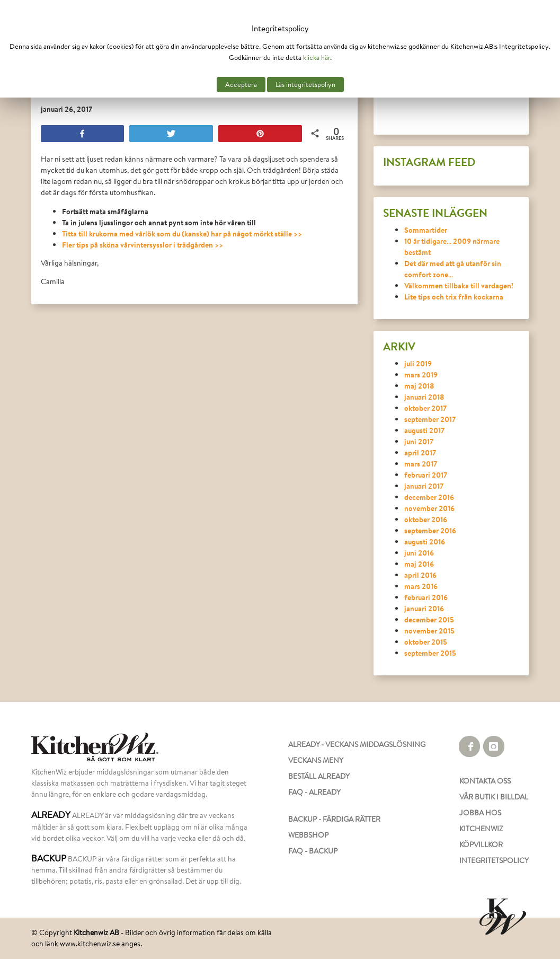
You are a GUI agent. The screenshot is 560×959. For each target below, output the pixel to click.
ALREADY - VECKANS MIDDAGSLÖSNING (357, 744)
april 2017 (420, 452)
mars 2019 (421, 375)
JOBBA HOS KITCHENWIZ (481, 821)
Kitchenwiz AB (96, 932)
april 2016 (420, 575)
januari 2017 (424, 486)
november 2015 (429, 631)
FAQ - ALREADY (314, 792)
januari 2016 (424, 608)
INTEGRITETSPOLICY (494, 860)
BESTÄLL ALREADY (319, 776)
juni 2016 (419, 553)
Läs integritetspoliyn (305, 85)
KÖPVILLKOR (481, 844)
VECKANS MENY (316, 760)
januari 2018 (424, 397)
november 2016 (429, 508)
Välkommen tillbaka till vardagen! (459, 285)
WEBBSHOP (308, 835)
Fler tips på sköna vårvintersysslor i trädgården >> (143, 245)
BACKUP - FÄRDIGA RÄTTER (334, 819)
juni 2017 (419, 441)
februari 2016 (426, 597)
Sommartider (426, 230)
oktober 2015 (426, 642)
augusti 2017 (424, 430)
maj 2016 (419, 564)
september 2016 (430, 530)
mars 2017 (421, 464)
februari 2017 (426, 475)
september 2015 (430, 653)
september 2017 (430, 419)
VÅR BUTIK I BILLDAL (494, 797)
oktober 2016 (426, 519)
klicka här (317, 58)
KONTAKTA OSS (485, 781)
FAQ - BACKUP (313, 851)
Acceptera (241, 85)
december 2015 (429, 619)
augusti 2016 (425, 542)
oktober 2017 (425, 408)
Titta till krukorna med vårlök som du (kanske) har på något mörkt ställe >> (182, 234)
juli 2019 (418, 363)
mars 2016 (421, 586)
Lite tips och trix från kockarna (454, 297)
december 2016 (429, 497)
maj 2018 (419, 386)
